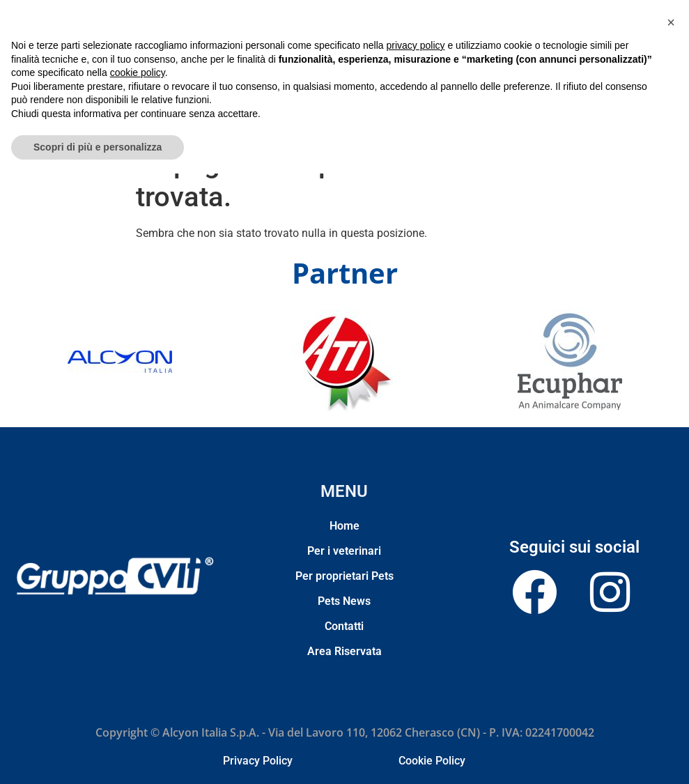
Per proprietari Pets (315, 117)
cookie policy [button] (138, 683)
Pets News (386, 117)
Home (180, 117)
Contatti (433, 117)
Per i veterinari (232, 117)
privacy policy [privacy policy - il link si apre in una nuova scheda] (416, 656)
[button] (671, 633)
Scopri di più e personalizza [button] (98, 757)
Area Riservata (490, 117)
